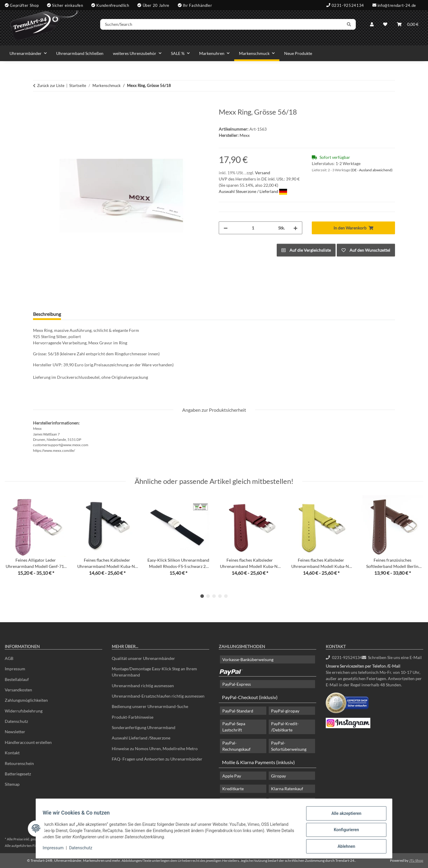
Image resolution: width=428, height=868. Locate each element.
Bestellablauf (17, 679)
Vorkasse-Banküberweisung (248, 659)
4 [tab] (220, 596)
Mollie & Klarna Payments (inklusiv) (258, 762)
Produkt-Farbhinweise (133, 717)
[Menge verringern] (226, 228)
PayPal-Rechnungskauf (236, 746)
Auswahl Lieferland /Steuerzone (141, 738)
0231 (344, 657)
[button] (372, 27)
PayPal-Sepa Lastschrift (234, 727)
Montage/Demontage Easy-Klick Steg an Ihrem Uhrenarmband (154, 672)
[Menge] (253, 228)
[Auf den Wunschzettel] (366, 250)
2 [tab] (208, 596)
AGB (9, 658)
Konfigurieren (343, 831)
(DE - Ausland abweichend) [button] (372, 170)
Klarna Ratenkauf (287, 789)
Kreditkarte (233, 789)
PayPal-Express (237, 684)
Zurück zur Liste (51, 85)
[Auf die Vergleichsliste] (306, 250)
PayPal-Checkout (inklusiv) (250, 697)
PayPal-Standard (238, 711)
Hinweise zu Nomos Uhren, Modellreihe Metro (155, 749)
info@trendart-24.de (397, 5)
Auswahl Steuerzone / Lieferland (253, 191)
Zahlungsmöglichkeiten (26, 700)
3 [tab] (214, 596)
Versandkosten (18, 690)
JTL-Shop (416, 860)
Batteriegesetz (18, 774)
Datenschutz (84, 850)
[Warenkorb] (408, 27)
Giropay (278, 776)
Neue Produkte (298, 53)
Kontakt (12, 753)
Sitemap (12, 784)
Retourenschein (19, 763)
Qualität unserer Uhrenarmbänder (143, 658)
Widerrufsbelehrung (24, 711)
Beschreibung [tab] (47, 314)
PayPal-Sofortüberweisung (289, 746)
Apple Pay (232, 776)
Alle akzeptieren (343, 816)
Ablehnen (343, 847)
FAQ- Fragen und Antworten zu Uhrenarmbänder (157, 759)
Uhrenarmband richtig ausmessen (143, 686)
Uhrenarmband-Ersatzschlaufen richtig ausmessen (158, 696)
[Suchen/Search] (231, 28)
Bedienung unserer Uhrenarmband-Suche (150, 706)
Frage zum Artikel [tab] (88, 314)
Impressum (56, 850)
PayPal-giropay (285, 711)
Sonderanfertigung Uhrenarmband (144, 727)
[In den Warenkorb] (38, 104)
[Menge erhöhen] (295, 228)
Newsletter (15, 732)
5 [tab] (226, 596)
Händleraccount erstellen (28, 742)
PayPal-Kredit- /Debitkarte (285, 727)
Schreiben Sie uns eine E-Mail (392, 657)
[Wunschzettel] (385, 27)
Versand (263, 173)
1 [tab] (202, 596)
